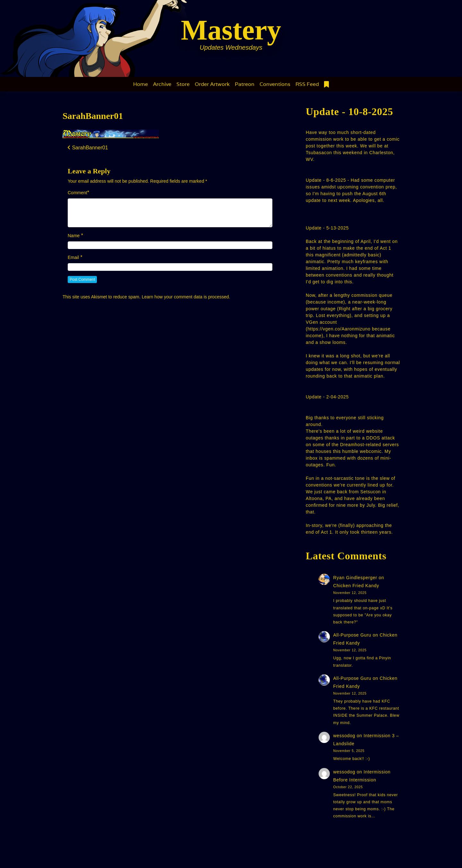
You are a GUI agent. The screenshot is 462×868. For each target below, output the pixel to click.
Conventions (275, 84)
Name (74, 236)
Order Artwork (212, 84)
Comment (77, 193)
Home (141, 84)
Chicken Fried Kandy (356, 586)
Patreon (245, 84)
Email (73, 257)
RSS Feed (307, 84)
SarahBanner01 (93, 116)
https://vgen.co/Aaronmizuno (339, 329)
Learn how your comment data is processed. (186, 297)
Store (183, 84)
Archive (162, 84)
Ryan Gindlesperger (355, 578)
